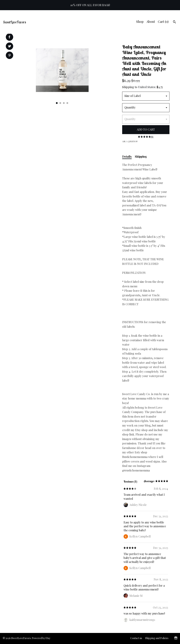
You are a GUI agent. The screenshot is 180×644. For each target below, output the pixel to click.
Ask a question (130, 141)
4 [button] (67, 103)
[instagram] (176, 638)
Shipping (141, 156)
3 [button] (64, 103)
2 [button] (60, 103)
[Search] (174, 22)
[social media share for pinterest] (10, 56)
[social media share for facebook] (9, 37)
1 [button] (57, 103)
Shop (140, 22)
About (151, 22)
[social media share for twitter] (10, 47)
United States (147, 87)
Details (127, 156)
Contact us (136, 638)
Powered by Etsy (41, 638)
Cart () (163, 22)
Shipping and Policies (157, 638)
